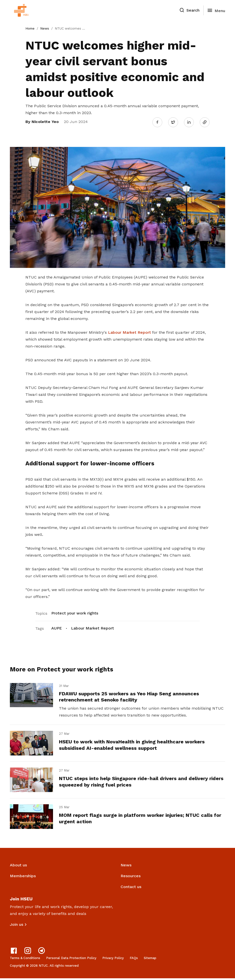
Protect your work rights (75, 612)
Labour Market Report (129, 331)
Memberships (23, 878)
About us (18, 867)
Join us (17, 926)
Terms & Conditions (25, 960)
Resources (131, 878)
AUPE (57, 627)
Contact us (131, 888)
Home (30, 28)
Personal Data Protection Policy (71, 960)
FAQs (134, 960)
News (45, 28)
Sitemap (150, 960)
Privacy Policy (113, 960)
